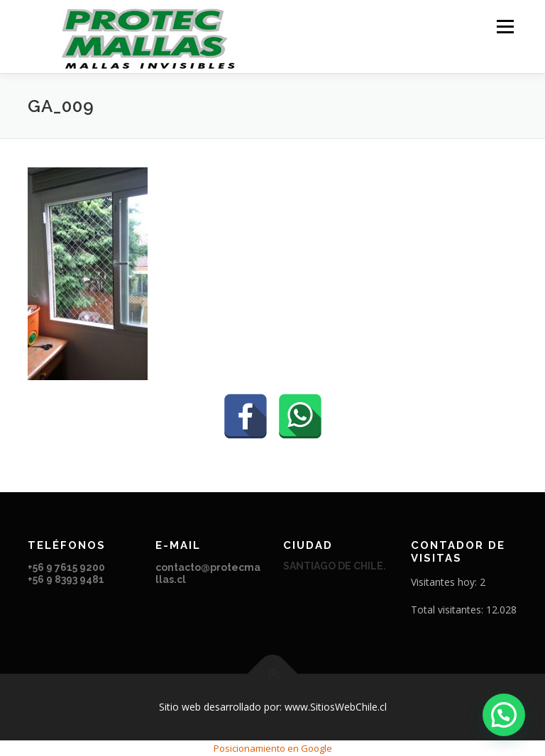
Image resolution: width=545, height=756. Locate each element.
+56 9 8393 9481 (66, 579)
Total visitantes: (448, 610)
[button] (504, 715)
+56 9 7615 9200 (67, 567)
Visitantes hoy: (445, 582)
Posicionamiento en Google (273, 748)
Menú (505, 26)
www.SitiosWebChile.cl (336, 707)
